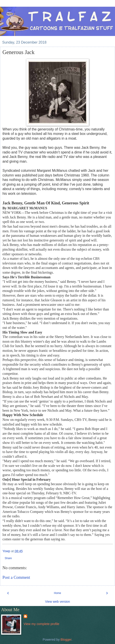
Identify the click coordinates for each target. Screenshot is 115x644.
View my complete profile (42, 624)
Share (8, 558)
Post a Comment (16, 577)
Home (57, 593)
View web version (58, 602)
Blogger (66, 640)
